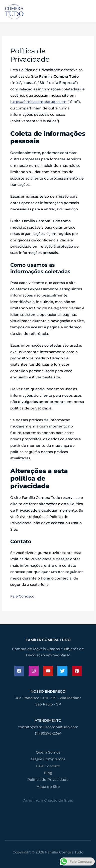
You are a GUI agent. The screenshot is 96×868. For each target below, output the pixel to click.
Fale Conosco (22, 596)
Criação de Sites (59, 800)
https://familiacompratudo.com (38, 102)
